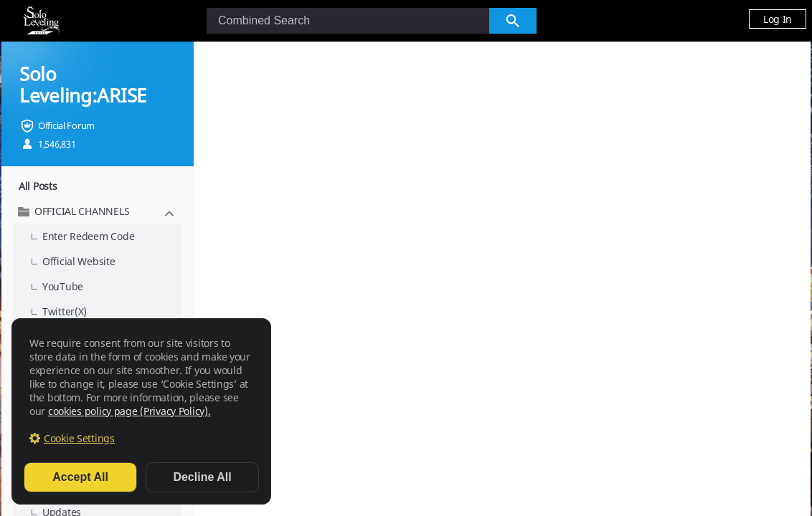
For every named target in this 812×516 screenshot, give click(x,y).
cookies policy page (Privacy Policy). (129, 411)
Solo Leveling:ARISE (83, 85)
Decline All (202, 477)
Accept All (80, 477)
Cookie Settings (79, 438)
